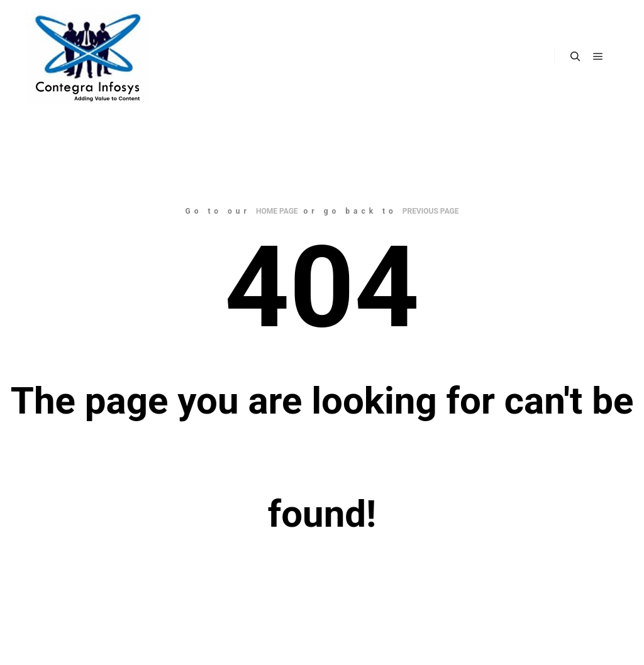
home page (277, 211)
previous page (431, 211)
